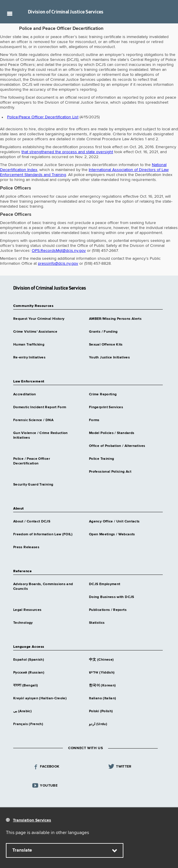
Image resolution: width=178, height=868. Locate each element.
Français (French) (28, 724)
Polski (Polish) (101, 711)
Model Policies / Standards (112, 433)
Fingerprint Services (106, 407)
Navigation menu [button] (10, 13)
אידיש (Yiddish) (102, 673)
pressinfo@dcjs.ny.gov (58, 264)
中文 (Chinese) (101, 660)
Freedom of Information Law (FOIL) (43, 534)
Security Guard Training (33, 485)
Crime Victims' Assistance (35, 332)
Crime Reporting (103, 394)
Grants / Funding (103, 332)
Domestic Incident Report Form (40, 407)
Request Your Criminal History (39, 319)
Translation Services (32, 820)
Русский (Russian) (29, 673)
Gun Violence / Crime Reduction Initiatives (41, 435)
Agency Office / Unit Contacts (114, 522)
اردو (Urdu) (98, 724)
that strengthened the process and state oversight (67, 152)
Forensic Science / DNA (33, 420)
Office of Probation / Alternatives (117, 446)
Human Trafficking (29, 345)
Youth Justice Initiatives (109, 358)
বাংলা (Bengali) (26, 686)
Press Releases (26, 547)
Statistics (97, 623)
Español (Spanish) (29, 660)
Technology (23, 623)
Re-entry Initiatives (29, 358)
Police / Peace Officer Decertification (32, 461)
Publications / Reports (108, 610)
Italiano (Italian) (103, 698)
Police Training (101, 459)
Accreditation (25, 394)
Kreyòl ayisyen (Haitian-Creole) (40, 698)
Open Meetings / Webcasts (112, 534)
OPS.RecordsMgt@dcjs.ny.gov (59, 251)
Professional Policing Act (110, 472)
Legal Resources (27, 610)
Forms (94, 420)
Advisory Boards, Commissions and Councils (43, 587)
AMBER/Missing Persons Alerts (115, 319)
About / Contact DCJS (32, 522)
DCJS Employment (105, 584)
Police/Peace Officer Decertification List (43, 117)
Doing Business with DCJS (112, 597)
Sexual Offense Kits (106, 345)
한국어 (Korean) (102, 686)
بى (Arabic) (22, 711)
